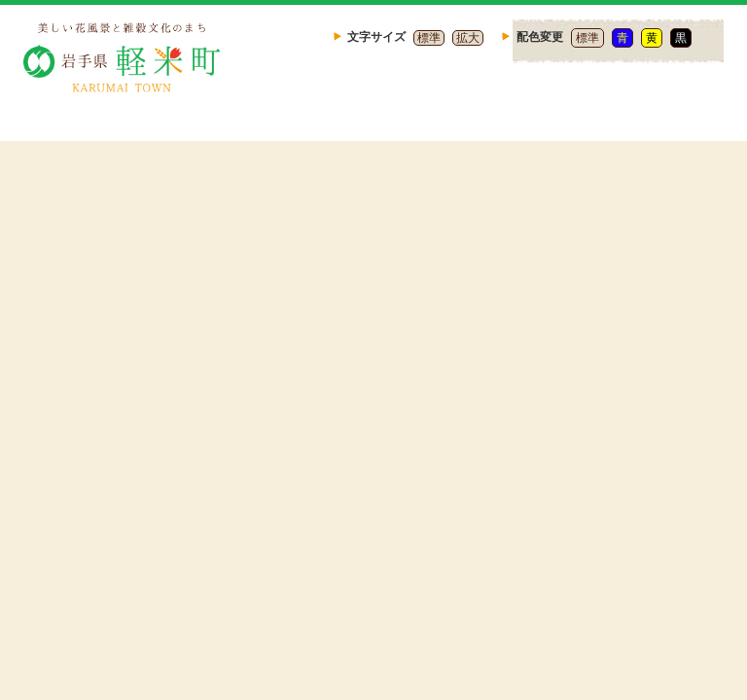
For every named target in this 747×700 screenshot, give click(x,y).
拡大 (468, 38)
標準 (429, 38)
